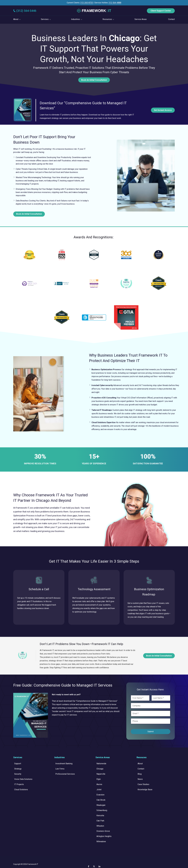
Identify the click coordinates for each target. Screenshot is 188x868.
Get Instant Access (163, 110)
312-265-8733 (87, 3)
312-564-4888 (115, 3)
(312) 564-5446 (26, 11)
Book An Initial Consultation (94, 80)
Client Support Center (161, 11)
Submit (151, 732)
